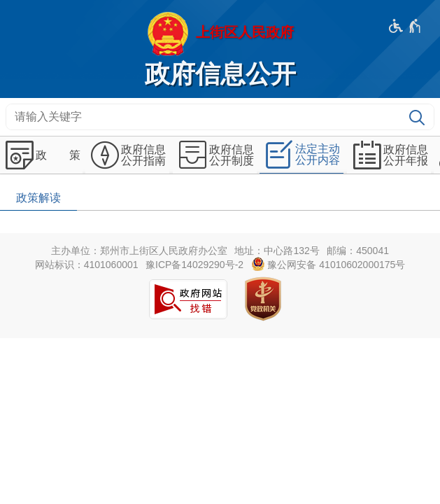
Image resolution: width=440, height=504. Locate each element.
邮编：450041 (358, 251)
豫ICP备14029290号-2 (194, 265)
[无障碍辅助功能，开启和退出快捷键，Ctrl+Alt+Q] (405, 26)
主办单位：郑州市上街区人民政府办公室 (139, 251)
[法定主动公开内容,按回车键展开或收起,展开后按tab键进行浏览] (301, 155)
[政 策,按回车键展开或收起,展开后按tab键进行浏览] (41, 155)
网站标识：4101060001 (87, 265)
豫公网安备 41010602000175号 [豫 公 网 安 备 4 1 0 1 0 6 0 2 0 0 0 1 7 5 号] (328, 264)
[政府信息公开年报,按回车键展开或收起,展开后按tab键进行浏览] (389, 155)
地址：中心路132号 (277, 251)
